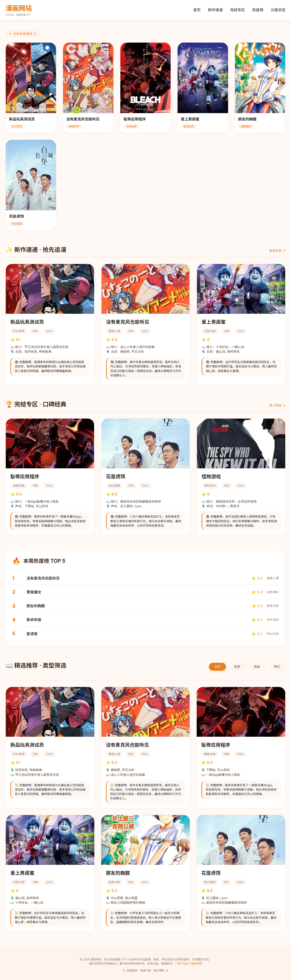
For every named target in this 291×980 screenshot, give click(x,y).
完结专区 (238, 10)
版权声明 (196, 964)
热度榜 (258, 10)
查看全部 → (277, 251)
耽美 (237, 667)
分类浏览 (278, 10)
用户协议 (183, 964)
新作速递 (215, 10)
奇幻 (277, 667)
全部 (217, 667)
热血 (257, 667)
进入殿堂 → (277, 405)
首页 (197, 10)
